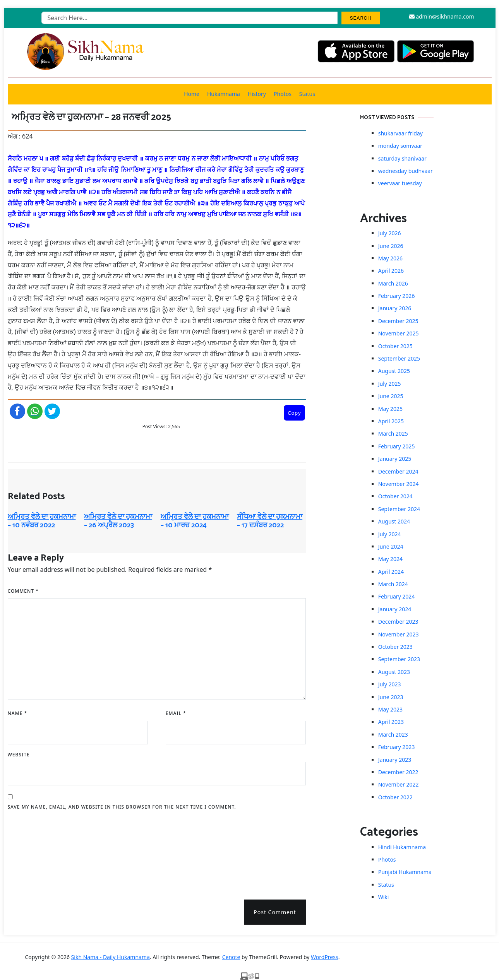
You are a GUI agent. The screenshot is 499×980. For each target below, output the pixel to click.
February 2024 (397, 596)
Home (192, 94)
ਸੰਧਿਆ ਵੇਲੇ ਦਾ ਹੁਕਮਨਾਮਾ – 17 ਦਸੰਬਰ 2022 (270, 521)
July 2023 (390, 684)
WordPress (325, 957)
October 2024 (395, 496)
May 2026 (390, 258)
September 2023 (399, 659)
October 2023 (395, 647)
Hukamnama (224, 94)
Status (307, 94)
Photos (283, 94)
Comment (23, 591)
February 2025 (397, 446)
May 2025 (390, 409)
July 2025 (390, 384)
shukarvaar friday (400, 133)
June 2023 (391, 697)
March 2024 (393, 584)
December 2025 (398, 321)
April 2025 (391, 421)
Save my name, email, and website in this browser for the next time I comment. (122, 807)
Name (18, 713)
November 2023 (399, 634)
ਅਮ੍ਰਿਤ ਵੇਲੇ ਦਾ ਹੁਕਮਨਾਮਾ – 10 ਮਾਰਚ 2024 (195, 521)
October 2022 (395, 797)
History (257, 94)
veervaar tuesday (400, 183)
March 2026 (393, 283)
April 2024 (391, 572)
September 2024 (399, 509)
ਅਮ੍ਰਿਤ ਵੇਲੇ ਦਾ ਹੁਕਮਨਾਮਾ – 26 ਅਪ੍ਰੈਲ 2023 (118, 521)
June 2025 (391, 396)
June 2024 (391, 546)
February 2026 (397, 296)
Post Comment (275, 912)
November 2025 (399, 333)
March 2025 (393, 434)
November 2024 (399, 484)
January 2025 (395, 459)
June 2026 (391, 246)
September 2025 (399, 358)
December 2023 (398, 622)
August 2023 (394, 672)
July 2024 (390, 534)
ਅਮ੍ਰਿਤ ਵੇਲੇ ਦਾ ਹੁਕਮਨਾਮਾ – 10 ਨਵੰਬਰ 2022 (42, 521)
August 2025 (394, 371)
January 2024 (395, 609)
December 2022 (398, 772)
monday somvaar (400, 146)
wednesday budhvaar (406, 171)
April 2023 (391, 722)
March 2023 (393, 735)
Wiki (384, 897)
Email (176, 713)
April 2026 (391, 271)
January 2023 (395, 760)
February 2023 (397, 747)
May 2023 (390, 709)
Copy (294, 413)
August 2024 (394, 521)
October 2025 (395, 346)
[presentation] (39, 852)
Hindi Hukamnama (402, 847)
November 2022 (399, 784)
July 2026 (390, 233)
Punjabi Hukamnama (405, 872)
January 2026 (395, 308)
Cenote (231, 957)
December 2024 (398, 471)
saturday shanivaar (402, 158)
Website (19, 755)
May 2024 (390, 559)
